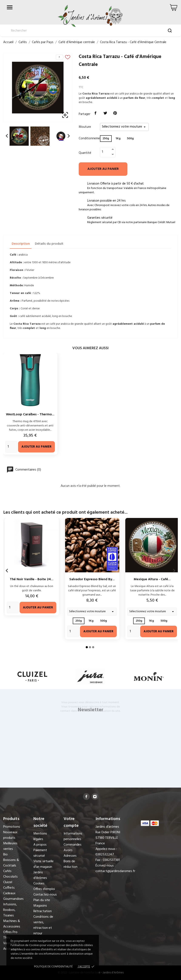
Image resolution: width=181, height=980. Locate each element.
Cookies (39, 884)
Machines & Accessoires (12, 924)
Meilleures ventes (10, 846)
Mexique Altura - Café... (152, 579)
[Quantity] (11, 447)
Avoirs (68, 850)
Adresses (70, 856)
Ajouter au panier (103, 169)
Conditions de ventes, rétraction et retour (43, 925)
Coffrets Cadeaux (9, 891)
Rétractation (43, 911)
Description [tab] (21, 244)
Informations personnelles (73, 836)
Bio (5, 855)
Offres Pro (10, 932)
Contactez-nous (45, 895)
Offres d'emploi (44, 889)
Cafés (7, 871)
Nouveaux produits (10, 835)
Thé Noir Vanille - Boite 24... (32, 579)
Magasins (40, 906)
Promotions (12, 827)
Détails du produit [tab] (49, 244)
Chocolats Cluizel (10, 880)
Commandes (73, 845)
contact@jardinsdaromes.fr (115, 871)
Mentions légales (40, 836)
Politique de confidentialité (53, 967)
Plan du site (42, 900)
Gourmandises (13, 899)
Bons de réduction (71, 864)
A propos (40, 845)
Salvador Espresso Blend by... (92, 579)
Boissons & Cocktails (11, 863)
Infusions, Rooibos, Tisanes (10, 910)
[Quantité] (105, 152)
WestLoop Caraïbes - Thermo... (30, 414)
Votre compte (71, 822)
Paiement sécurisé (40, 853)
